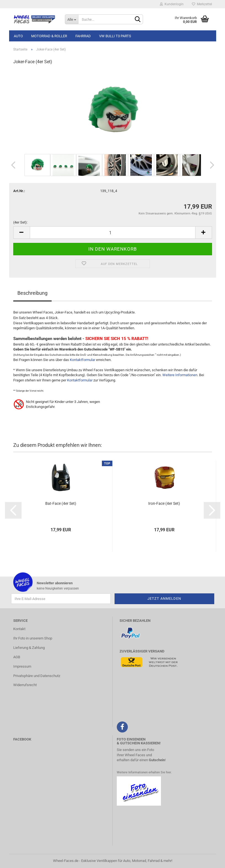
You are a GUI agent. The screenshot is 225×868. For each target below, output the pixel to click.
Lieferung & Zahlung (29, 648)
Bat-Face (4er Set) (61, 503)
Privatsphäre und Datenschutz (37, 676)
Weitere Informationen (180, 375)
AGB (17, 657)
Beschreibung (32, 293)
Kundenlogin (172, 4)
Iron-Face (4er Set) (164, 503)
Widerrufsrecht (25, 685)
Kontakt (19, 629)
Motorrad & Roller (49, 36)
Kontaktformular (83, 360)
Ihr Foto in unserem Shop (33, 638)
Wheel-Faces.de (66, 861)
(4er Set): (20, 222)
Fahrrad (83, 36)
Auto (18, 36)
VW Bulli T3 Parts (115, 36)
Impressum (22, 666)
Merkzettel (202, 4)
